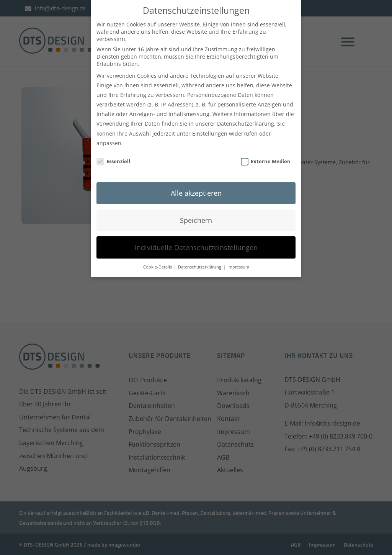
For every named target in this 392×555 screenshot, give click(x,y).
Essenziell (113, 157)
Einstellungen (210, 129)
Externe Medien (266, 157)
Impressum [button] (238, 262)
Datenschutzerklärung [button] (200, 262)
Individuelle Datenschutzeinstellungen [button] (196, 243)
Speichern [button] (196, 216)
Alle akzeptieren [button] (196, 188)
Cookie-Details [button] (158, 262)
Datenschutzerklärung (246, 119)
